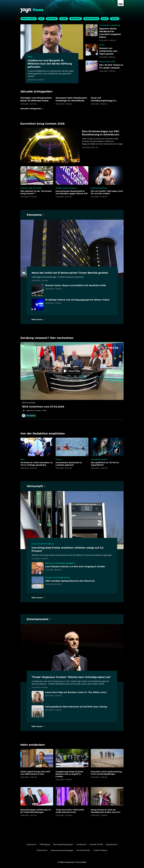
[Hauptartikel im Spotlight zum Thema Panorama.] (35, 215)
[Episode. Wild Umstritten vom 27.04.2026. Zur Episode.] (72, 377)
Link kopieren (29, 416)
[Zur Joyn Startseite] (121, 3)
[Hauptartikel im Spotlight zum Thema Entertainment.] (39, 619)
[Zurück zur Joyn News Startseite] (32, 11)
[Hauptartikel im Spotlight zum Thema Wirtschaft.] (36, 486)
